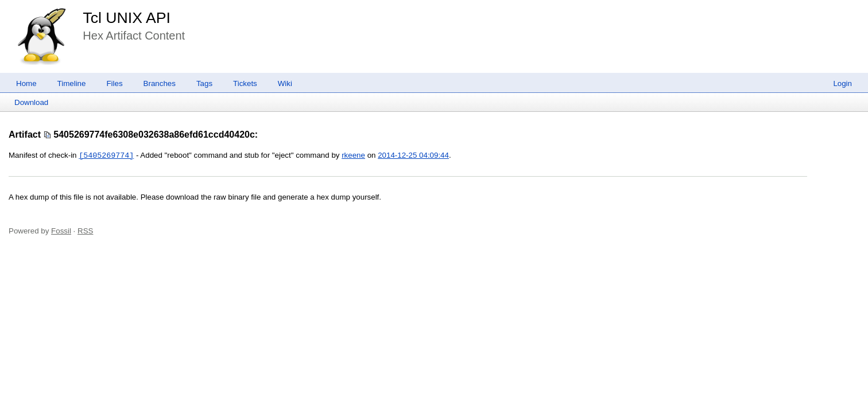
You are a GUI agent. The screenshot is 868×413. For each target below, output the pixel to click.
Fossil (61, 231)
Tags (204, 83)
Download (31, 102)
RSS (85, 231)
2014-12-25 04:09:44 (413, 156)
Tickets (245, 83)
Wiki (285, 83)
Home (26, 83)
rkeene (353, 156)
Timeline (72, 83)
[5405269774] (106, 155)
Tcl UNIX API (127, 18)
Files (114, 83)
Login (842, 83)
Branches (160, 83)
